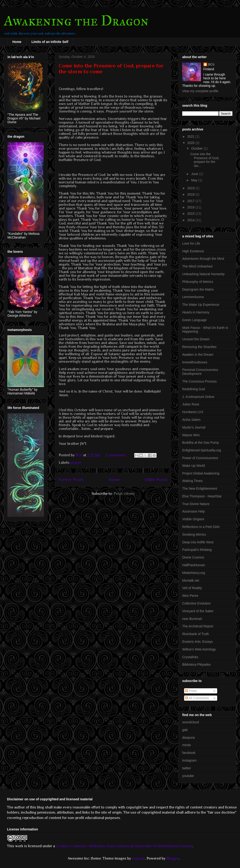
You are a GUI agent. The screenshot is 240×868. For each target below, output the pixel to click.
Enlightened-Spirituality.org (202, 450)
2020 (191, 143)
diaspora (189, 738)
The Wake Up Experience (201, 305)
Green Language (194, 320)
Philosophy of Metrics (198, 282)
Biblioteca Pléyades (196, 664)
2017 (191, 201)
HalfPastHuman (194, 565)
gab (185, 730)
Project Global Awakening (201, 473)
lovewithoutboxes (195, 362)
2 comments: (116, 455)
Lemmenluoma (193, 297)
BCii (211, 64)
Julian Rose (191, 404)
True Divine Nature (196, 504)
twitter (187, 768)
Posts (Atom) (124, 494)
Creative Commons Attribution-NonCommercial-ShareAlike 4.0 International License (124, 846)
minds (187, 745)
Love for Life (191, 243)
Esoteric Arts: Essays (197, 642)
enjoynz (138, 858)
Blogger (173, 858)
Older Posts (156, 480)
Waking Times (192, 481)
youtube (188, 776)
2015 (191, 214)
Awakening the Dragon (76, 21)
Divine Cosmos (193, 557)
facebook (189, 753)
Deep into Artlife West (198, 542)
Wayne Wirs (191, 435)
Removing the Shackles (199, 347)
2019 (191, 188)
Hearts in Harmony (196, 312)
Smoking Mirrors (194, 534)
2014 (191, 220)
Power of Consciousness (200, 458)
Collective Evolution (196, 603)
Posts (191, 691)
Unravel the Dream (196, 339)
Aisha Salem (191, 420)
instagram (189, 760)
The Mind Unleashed (197, 266)
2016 (191, 207)
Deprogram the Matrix (198, 289)
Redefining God (194, 389)
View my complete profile (200, 91)
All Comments (197, 698)
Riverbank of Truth (195, 634)
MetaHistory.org (194, 573)
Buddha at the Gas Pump (201, 443)
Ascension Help (194, 511)
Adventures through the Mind (203, 259)
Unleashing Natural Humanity (203, 274)
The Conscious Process (199, 381)
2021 (191, 137)
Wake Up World (194, 466)
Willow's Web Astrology (199, 649)
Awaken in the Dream (198, 355)
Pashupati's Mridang (197, 550)
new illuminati (192, 619)
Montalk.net (191, 580)
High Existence (193, 251)
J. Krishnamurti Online (198, 397)
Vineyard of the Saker (198, 611)
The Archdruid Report (198, 626)
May (195, 180)
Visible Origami (193, 519)
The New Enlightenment (200, 488)
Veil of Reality (192, 588)
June (195, 174)
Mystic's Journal (194, 427)
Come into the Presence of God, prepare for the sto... (205, 160)
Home (17, 42)
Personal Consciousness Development (200, 372)
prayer (76, 463)
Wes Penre (190, 596)
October (197, 148)
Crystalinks (190, 657)
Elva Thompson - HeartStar (202, 496)
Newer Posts (71, 480)
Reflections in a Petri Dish (201, 527)
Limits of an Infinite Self (50, 42)
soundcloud (191, 722)
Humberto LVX (193, 412)
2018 (191, 194)
